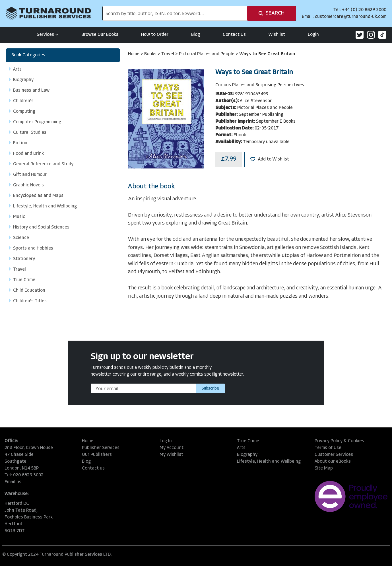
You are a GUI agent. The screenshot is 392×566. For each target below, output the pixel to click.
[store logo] (48, 13)
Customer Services (334, 455)
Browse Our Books (100, 35)
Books (151, 54)
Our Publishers (97, 455)
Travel (168, 54)
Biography (247, 455)
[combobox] (175, 13)
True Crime (248, 441)
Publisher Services (101, 448)
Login (313, 35)
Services (48, 35)
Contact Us (234, 35)
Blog (196, 35)
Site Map (324, 468)
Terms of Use (328, 448)
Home (134, 54)
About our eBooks (333, 462)
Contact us (93, 468)
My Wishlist (171, 455)
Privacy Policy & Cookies (339, 441)
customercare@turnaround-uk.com (351, 17)
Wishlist (277, 35)
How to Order (155, 35)
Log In (166, 441)
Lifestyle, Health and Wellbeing (269, 462)
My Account (172, 448)
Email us (13, 482)
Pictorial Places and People (207, 54)
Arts (241, 448)
